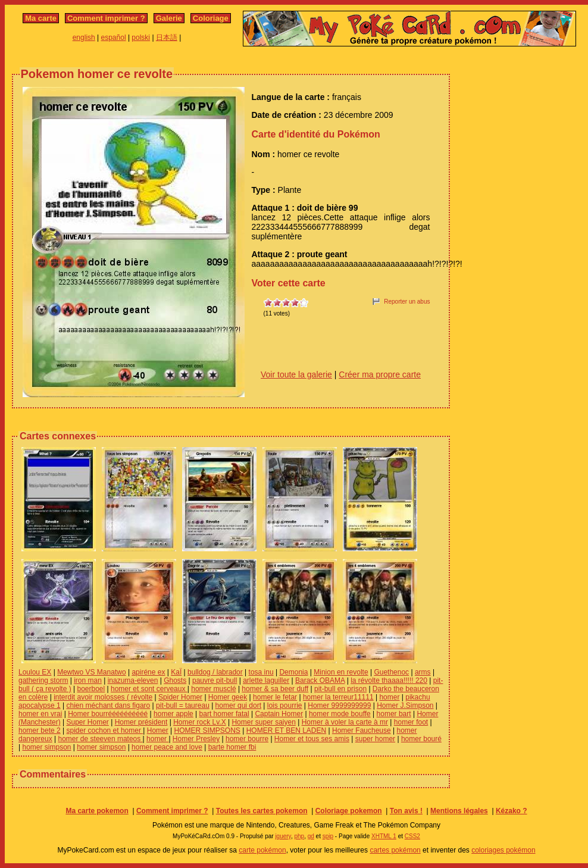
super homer (375, 739)
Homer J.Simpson (405, 705)
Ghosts (175, 680)
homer (389, 697)
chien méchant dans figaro (109, 705)
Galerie (169, 18)
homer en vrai (40, 714)
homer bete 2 (40, 730)
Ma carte (41, 18)
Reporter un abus (407, 302)
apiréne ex (148, 672)
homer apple (173, 714)
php (299, 836)
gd (311, 836)
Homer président (141, 722)
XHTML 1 (384, 836)
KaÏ (176, 672)
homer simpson (46, 747)
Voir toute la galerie (296, 374)
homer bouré (421, 739)
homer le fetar (275, 697)
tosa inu (261, 672)
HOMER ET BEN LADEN (286, 730)
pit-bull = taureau (183, 705)
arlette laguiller (266, 680)
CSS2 (412, 836)
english (84, 38)
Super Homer (87, 722)
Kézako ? (512, 811)
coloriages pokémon (503, 850)
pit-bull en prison (340, 689)
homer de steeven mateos (101, 739)
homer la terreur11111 (338, 697)
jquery (283, 836)
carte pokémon (262, 850)
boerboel (91, 689)
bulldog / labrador (215, 672)
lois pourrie (285, 705)
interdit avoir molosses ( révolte (103, 697)
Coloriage (211, 18)
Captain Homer (279, 714)
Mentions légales (459, 811)
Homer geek (228, 697)
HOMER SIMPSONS (207, 730)
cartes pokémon (395, 850)
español (114, 38)
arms (423, 672)
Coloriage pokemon (349, 811)
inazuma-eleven (133, 680)
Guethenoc (391, 672)
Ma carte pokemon (97, 811)
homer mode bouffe (340, 714)
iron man (88, 680)
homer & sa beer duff (275, 689)
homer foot (411, 722)
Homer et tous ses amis (312, 739)
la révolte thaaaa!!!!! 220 (389, 680)
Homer (158, 730)
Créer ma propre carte (380, 374)
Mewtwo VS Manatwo (91, 672)
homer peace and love (167, 747)
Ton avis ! (406, 811)
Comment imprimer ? (106, 18)
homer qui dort (238, 705)
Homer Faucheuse (362, 730)
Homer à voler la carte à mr (345, 722)
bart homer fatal (224, 714)
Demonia (293, 672)
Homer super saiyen (263, 722)
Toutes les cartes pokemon (262, 811)
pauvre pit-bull (215, 680)
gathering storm (43, 680)
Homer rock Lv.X (199, 722)
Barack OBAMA (320, 680)
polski (141, 38)
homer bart (394, 714)
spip (328, 836)
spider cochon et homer (105, 730)
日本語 (167, 38)
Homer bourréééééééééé (108, 714)
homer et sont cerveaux (149, 689)
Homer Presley (196, 739)
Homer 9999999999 (339, 705)
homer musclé (213, 689)
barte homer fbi (232, 747)
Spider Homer (180, 697)
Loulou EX (35, 672)
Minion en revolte (341, 672)
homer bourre (247, 739)
